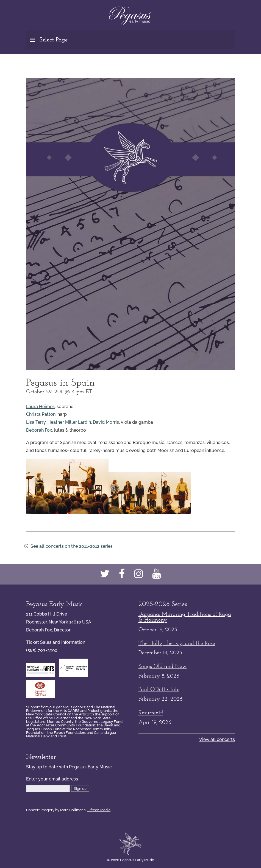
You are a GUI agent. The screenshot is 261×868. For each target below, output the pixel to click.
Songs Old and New (163, 666)
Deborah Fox (39, 430)
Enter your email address (52, 779)
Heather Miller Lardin (69, 422)
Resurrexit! (151, 713)
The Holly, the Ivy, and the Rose (177, 643)
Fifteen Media (99, 810)
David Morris (106, 422)
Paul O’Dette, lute (159, 689)
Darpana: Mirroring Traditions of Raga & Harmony (185, 617)
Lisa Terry (36, 422)
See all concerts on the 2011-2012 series (72, 546)
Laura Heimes (40, 407)
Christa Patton (41, 414)
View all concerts (217, 739)
